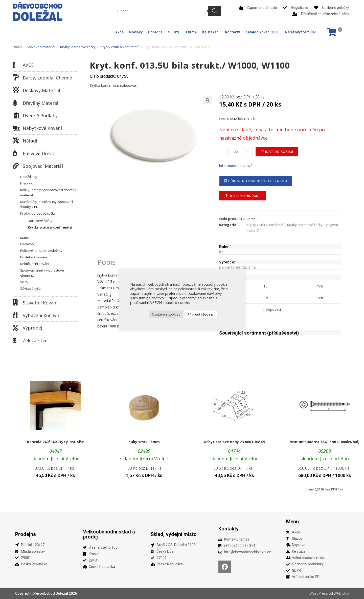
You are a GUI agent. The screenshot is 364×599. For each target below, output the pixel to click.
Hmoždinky (29, 177)
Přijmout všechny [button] (201, 314)
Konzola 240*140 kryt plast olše (55, 442)
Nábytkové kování (42, 128)
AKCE (28, 65)
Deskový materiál (41, 90)
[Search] (215, 11)
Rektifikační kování (35, 264)
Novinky (136, 32)
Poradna (155, 32)
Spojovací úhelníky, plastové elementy (42, 273)
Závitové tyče (30, 288)
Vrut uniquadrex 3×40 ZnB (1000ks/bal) (325, 442)
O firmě (191, 32)
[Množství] (236, 152)
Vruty (24, 282)
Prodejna (26, 534)
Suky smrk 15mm (144, 442)
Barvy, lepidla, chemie (47, 78)
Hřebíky (26, 183)
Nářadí (30, 141)
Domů (17, 47)
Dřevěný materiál (41, 103)
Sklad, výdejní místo (174, 534)
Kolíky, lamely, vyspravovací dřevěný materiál (48, 192)
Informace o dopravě (236, 166)
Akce (119, 32)
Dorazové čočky (40, 221)
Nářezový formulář (300, 32)
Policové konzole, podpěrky (41, 251)
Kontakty (232, 32)
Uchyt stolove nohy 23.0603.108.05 (234, 442)
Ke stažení (211, 32)
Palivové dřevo (39, 153)
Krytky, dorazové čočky (78, 47)
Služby (174, 32)
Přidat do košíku (277, 152)
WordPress (319, 593)
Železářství (34, 340)
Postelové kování (33, 257)
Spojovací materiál (41, 47)
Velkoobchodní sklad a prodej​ (109, 534)
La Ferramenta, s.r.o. (238, 267)
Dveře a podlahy (40, 115)
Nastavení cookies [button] (166, 314)
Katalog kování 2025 (262, 32)
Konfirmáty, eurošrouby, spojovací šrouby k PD (47, 204)
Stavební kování (40, 303)
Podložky (27, 244)
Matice (25, 238)
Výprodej (32, 328)
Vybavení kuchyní (42, 315)
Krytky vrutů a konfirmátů (120, 47)
